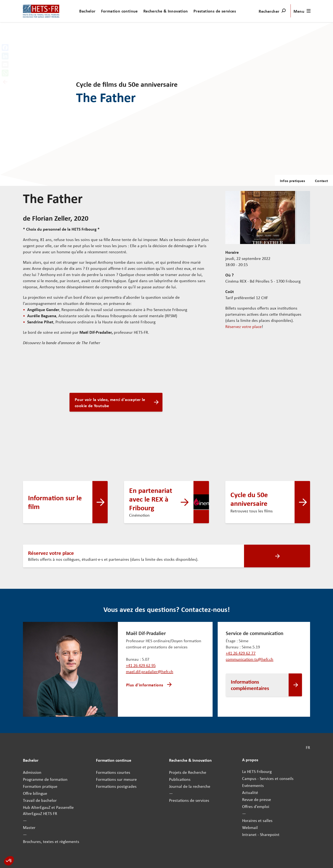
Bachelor (87, 11)
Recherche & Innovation (166, 11)
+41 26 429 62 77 (241, 653)
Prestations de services (215, 11)
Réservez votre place (243, 326)
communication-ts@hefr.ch (250, 659)
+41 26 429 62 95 (141, 665)
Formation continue (119, 11)
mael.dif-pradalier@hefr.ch (150, 671)
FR (308, 747)
